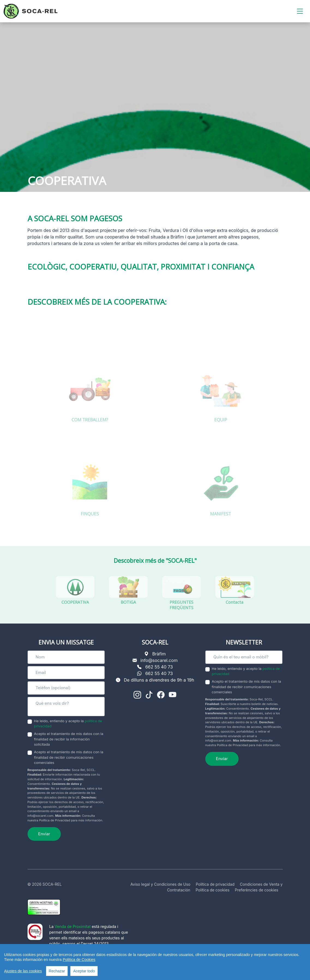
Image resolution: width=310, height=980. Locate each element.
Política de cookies (213, 890)
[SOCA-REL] (31, 11)
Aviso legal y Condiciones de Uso (160, 884)
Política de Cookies (79, 961)
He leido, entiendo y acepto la (68, 724)
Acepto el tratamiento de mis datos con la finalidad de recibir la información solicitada (69, 739)
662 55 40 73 (159, 667)
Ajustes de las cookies (23, 972)
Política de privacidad (215, 884)
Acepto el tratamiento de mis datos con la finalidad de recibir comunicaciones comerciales (69, 757)
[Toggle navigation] (300, 11)
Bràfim (159, 654)
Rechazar (57, 972)
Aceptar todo (84, 972)
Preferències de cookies (257, 890)
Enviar (44, 834)
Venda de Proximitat (73, 926)
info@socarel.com (159, 660)
